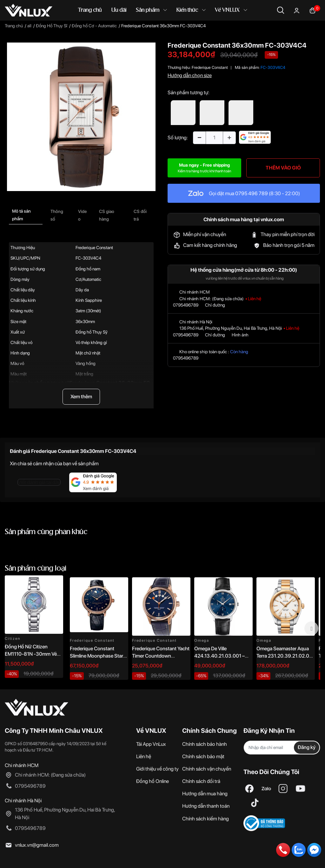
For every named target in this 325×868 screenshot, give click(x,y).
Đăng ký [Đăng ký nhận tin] (307, 747)
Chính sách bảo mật (203, 756)
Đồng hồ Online (153, 781)
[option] (81, 117)
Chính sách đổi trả (201, 781)
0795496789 (186, 305)
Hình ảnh (240, 335)
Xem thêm (81, 397)
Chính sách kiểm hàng (206, 819)
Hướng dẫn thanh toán (206, 806)
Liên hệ (144, 756)
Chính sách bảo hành (205, 744)
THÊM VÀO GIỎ (283, 168)
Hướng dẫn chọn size (190, 75)
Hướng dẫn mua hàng (205, 794)
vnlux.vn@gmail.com (37, 845)
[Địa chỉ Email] (282, 748)
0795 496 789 (252, 193)
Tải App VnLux (151, 744)
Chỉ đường (215, 305)
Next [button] (311, 628)
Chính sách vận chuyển (207, 769)
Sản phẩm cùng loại (36, 569)
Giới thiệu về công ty (157, 769)
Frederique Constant (210, 67)
